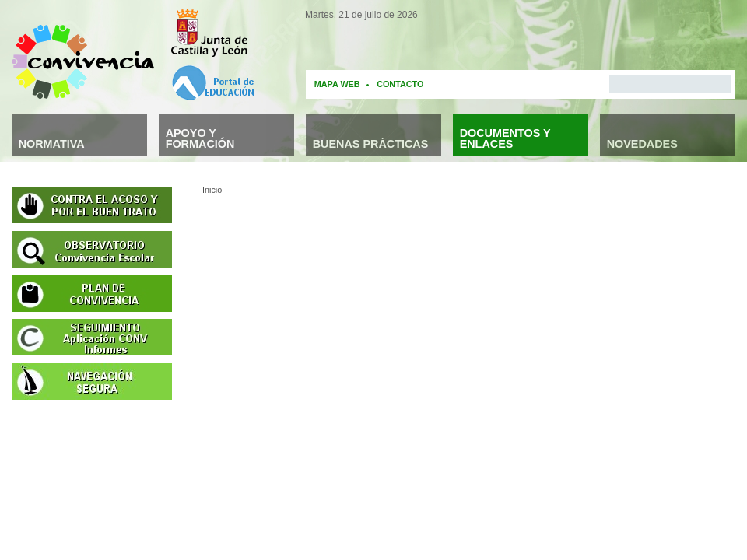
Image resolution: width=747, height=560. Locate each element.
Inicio (212, 190)
